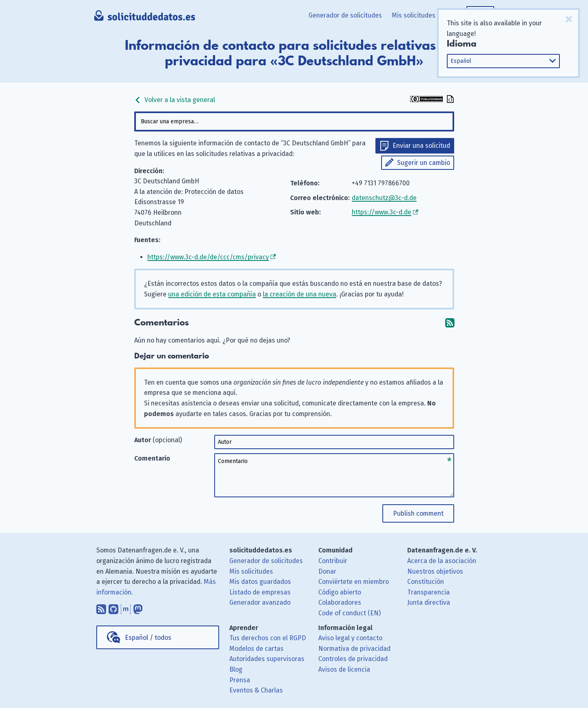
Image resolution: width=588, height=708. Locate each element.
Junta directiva (429, 602)
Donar (327, 571)
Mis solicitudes (414, 15)
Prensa (240, 680)
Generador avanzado (260, 602)
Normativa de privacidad (354, 649)
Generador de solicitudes (345, 15)
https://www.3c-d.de (382, 212)
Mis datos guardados (260, 582)
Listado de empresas (260, 592)
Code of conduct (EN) (349, 613)
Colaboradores (340, 602)
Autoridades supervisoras (267, 659)
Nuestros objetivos (435, 571)
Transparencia (428, 592)
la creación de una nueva (300, 294)
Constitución (426, 582)
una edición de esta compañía (212, 294)
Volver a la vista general (175, 100)
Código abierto (340, 592)
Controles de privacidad (353, 659)
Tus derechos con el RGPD (268, 638)
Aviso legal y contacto (350, 638)
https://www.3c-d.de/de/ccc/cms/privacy (208, 257)
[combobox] (294, 121)
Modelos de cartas (256, 649)
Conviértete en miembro (354, 582)
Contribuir (333, 561)
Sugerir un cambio (424, 163)
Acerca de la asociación (442, 561)
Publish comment (418, 513)
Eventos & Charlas (256, 690)
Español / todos (148, 638)
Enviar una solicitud (421, 146)
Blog (236, 669)
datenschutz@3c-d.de (384, 198)
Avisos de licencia (344, 669)
